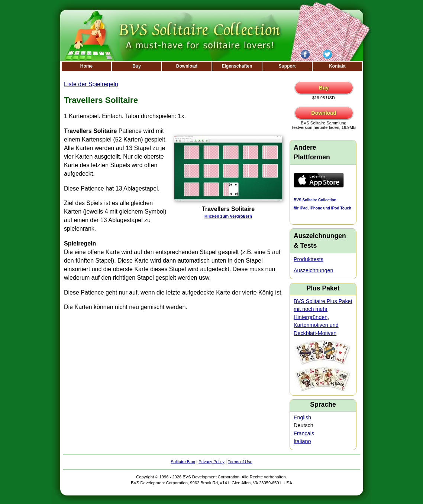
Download (187, 66)
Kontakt (337, 66)
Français (304, 433)
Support (287, 66)
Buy (137, 66)
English (302, 417)
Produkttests (309, 259)
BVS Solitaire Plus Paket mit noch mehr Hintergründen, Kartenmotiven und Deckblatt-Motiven (323, 317)
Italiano (302, 441)
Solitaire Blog (183, 462)
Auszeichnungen (313, 270)
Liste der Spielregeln (91, 84)
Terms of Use (240, 462)
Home (86, 66)
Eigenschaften (237, 66)
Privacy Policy (211, 462)
